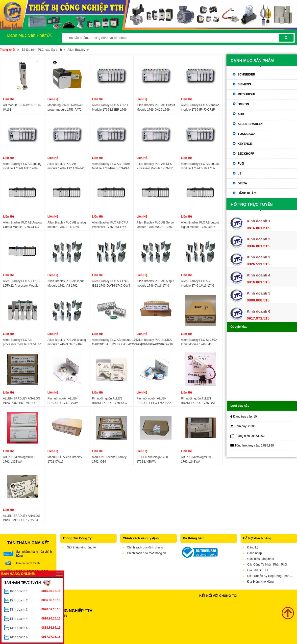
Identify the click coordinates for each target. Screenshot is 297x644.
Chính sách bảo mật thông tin (146, 553)
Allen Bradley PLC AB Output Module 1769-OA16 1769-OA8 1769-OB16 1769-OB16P (156, 108)
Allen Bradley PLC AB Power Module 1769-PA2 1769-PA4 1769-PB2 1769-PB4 (111, 166)
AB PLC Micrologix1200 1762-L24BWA (197, 459)
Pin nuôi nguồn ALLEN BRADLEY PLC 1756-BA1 (198, 401)
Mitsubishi (246, 94)
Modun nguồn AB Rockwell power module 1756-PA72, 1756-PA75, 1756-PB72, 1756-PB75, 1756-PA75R (65, 108)
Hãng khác (247, 193)
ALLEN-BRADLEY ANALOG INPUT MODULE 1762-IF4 (22, 518)
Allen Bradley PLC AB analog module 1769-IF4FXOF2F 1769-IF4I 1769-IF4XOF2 (200, 108)
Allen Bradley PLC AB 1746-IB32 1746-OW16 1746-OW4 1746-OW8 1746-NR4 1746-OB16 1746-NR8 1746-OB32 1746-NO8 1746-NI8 (111, 284)
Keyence (245, 144)
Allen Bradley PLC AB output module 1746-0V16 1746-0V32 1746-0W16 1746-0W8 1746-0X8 (155, 284)
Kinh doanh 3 (35, 609)
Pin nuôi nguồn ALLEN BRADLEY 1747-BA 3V (63, 401)
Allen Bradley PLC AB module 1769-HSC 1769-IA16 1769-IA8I (67, 166)
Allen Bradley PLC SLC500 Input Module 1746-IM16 (199, 342)
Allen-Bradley (76, 50)
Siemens (244, 84)
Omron (243, 104)
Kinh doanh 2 (35, 600)
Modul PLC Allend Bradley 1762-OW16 (65, 459)
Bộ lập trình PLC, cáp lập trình (42, 50)
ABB (241, 114)
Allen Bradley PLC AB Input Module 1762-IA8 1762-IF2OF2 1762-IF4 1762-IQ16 (66, 284)
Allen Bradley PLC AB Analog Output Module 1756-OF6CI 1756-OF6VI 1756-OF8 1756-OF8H (22, 225)
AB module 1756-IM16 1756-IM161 (22, 107)
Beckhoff (246, 154)
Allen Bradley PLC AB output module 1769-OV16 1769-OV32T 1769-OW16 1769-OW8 (200, 166)
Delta (242, 183)
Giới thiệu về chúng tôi (82, 547)
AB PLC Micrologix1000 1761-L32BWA (19, 459)
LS (239, 173)
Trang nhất (8, 50)
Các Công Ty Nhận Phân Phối (267, 565)
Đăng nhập (255, 553)
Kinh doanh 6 (35, 637)
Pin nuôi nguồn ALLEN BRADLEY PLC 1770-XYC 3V (110, 401)
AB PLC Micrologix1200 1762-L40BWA (152, 459)
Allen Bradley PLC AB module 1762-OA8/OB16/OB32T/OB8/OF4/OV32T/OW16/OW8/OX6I (128, 342)
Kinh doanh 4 (35, 619)
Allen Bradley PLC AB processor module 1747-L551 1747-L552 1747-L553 (22, 342)
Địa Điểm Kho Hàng (260, 582)
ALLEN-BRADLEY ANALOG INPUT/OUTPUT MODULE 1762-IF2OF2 (22, 401)
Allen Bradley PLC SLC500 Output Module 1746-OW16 (155, 342)
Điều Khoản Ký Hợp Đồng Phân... (270, 576)
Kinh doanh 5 (35, 628)
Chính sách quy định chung (145, 547)
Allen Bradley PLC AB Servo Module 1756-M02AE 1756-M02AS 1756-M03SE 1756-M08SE (155, 225)
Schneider (246, 74)
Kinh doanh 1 (35, 591)
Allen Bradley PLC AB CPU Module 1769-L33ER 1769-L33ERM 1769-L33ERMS (110, 108)
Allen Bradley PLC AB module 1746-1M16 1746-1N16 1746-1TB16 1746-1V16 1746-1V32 (198, 284)
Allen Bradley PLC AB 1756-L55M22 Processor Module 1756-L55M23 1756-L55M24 (22, 284)
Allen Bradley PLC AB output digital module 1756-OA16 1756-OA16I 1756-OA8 (200, 225)
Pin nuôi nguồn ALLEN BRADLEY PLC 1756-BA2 (154, 401)
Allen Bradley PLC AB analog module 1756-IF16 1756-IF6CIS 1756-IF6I (67, 225)
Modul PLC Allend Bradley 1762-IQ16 (109, 459)
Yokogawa (247, 134)
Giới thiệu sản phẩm (261, 559)
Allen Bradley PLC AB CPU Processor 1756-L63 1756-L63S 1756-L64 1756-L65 (110, 225)
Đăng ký (253, 547)
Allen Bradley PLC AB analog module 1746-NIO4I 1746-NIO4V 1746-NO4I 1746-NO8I (67, 342)
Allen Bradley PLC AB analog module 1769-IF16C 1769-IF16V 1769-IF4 (22, 166)
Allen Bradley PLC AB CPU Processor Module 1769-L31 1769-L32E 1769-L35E (155, 166)
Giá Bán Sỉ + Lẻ (258, 570)
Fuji (241, 164)
